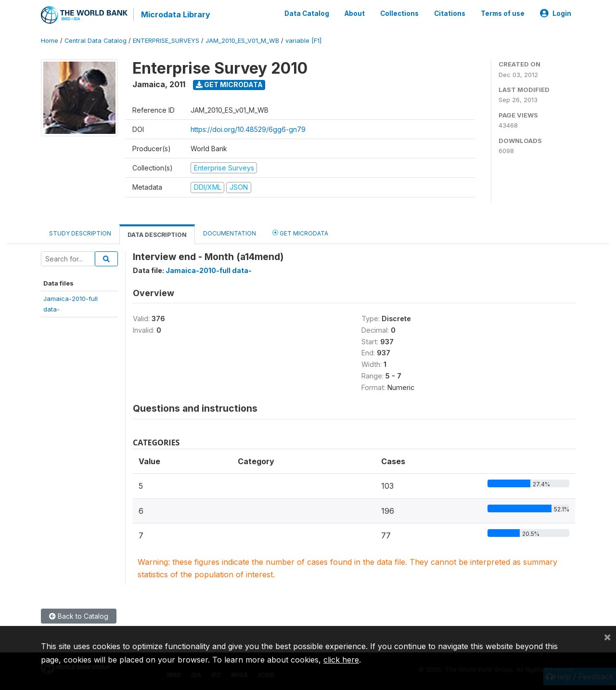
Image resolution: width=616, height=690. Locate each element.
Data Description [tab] (157, 235)
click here (341, 660)
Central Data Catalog (96, 41)
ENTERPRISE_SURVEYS (166, 41)
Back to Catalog (79, 616)
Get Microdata (229, 85)
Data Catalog (307, 13)
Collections (399, 13)
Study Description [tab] (80, 233)
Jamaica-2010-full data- (209, 270)
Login (556, 13)
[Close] (607, 637)
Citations (450, 13)
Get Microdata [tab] (300, 233)
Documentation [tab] (230, 233)
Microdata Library (176, 14)
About (355, 13)
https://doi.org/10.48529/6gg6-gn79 (248, 129)
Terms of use (503, 13)
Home (50, 41)
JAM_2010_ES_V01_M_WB (242, 41)
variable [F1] (303, 41)
